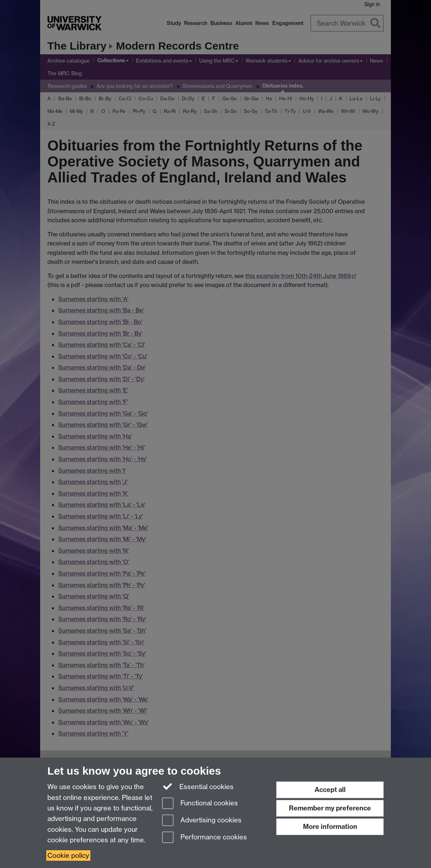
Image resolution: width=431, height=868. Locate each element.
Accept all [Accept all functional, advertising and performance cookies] (330, 790)
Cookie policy (68, 856)
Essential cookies (198, 786)
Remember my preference (330, 808)
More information (330, 827)
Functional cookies (200, 804)
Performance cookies (204, 838)
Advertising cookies (202, 821)
